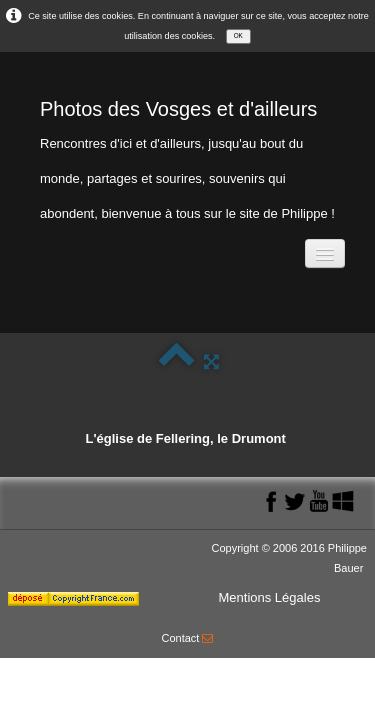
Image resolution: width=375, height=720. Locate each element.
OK (238, 35)
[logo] (187, 155)
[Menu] (325, 253)
